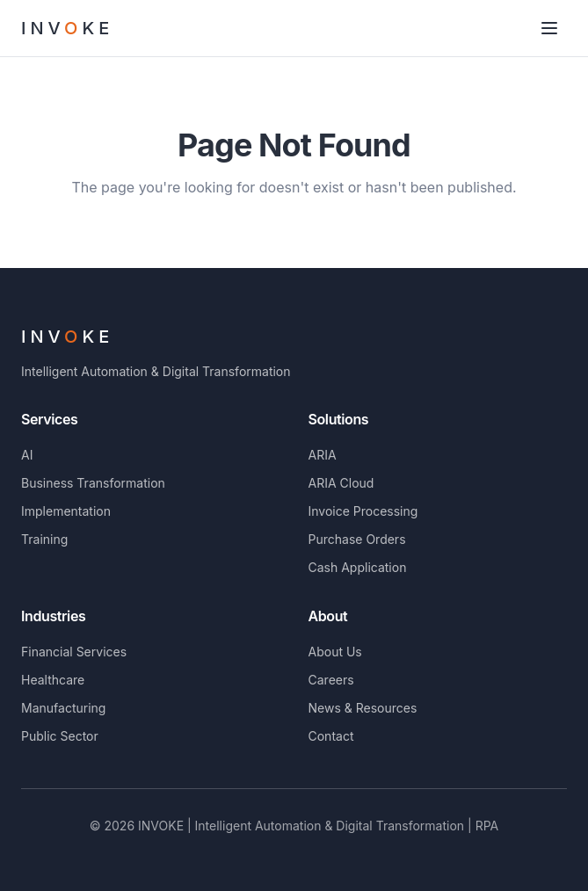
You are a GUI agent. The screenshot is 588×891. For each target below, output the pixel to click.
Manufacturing (63, 708)
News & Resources (363, 708)
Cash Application (358, 567)
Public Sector (60, 736)
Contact (331, 736)
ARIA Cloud (341, 483)
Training (44, 539)
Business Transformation (93, 483)
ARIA (323, 455)
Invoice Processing (363, 511)
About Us (335, 652)
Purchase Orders (357, 539)
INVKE (67, 337)
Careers (331, 680)
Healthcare (53, 680)
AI (27, 455)
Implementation (66, 511)
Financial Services (74, 652)
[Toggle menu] (549, 28)
